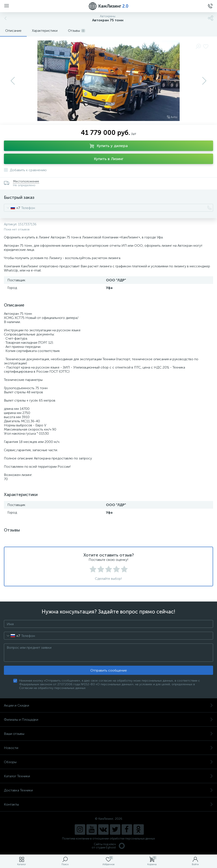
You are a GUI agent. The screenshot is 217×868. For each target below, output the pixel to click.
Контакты (108, 804)
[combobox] (12, 208)
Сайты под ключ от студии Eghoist (108, 846)
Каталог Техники (108, 776)
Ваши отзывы (108, 734)
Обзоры (108, 762)
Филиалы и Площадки (108, 720)
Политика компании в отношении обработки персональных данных (108, 839)
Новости (108, 748)
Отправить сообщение (109, 670)
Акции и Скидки (108, 705)
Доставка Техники (108, 790)
